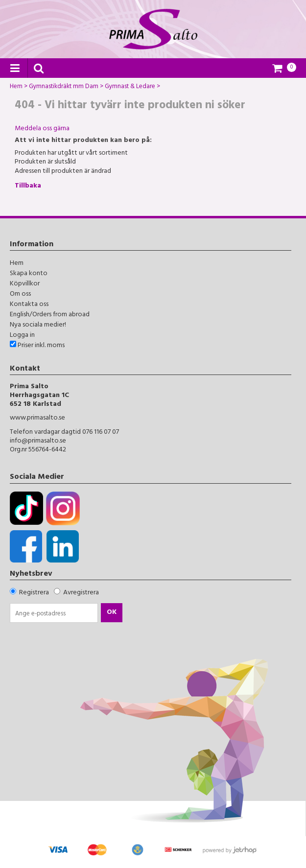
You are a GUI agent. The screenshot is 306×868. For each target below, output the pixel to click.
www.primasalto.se (37, 418)
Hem (16, 88)
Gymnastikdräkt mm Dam (64, 88)
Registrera (34, 593)
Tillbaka (28, 186)
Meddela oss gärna (42, 129)
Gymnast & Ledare (130, 88)
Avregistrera (81, 593)
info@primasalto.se (38, 441)
